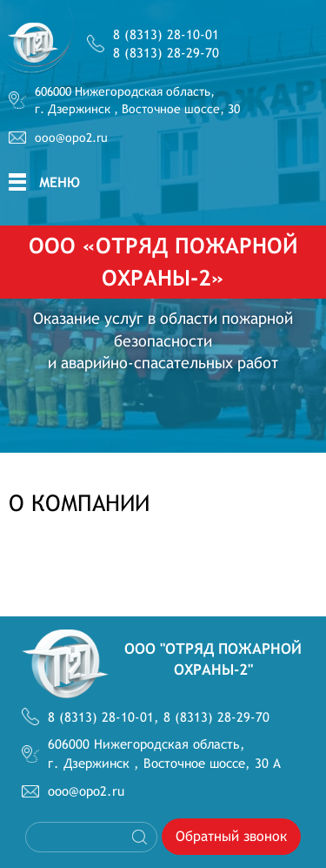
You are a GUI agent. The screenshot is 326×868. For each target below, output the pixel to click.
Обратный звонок (231, 836)
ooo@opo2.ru (71, 138)
